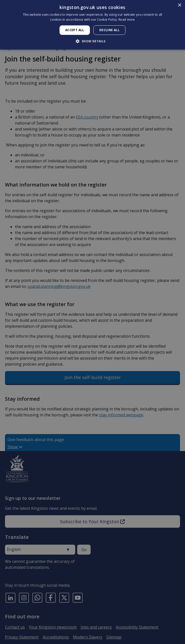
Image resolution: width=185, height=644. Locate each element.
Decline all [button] (109, 30)
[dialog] (92, 25)
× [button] (179, 5)
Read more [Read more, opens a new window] (127, 20)
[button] (92, 41)
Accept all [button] (75, 30)
